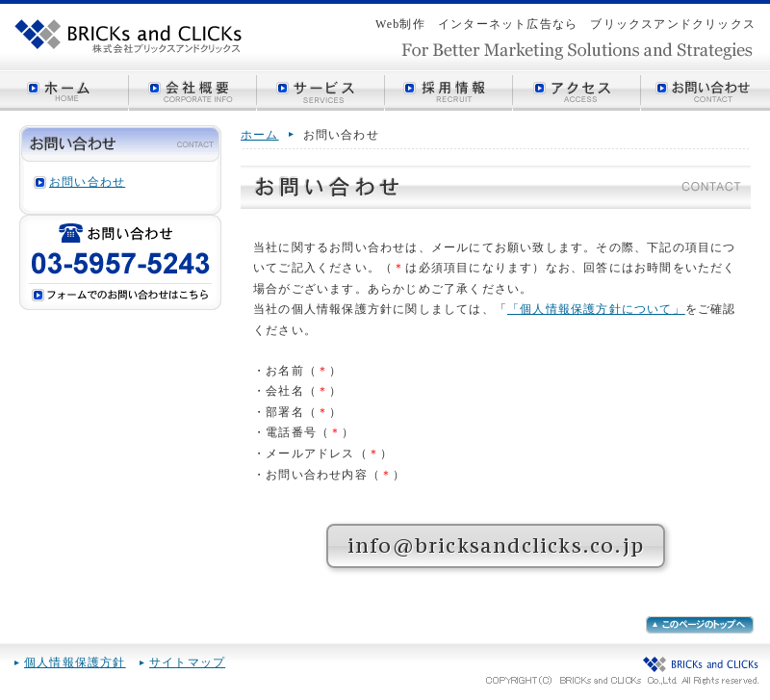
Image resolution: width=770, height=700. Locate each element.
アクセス (577, 91)
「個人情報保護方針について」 (596, 309)
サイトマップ (187, 662)
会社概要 (193, 91)
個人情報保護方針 (75, 662)
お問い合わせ (706, 91)
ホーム (64, 91)
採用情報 (449, 91)
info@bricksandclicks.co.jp (496, 545)
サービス (321, 91)
